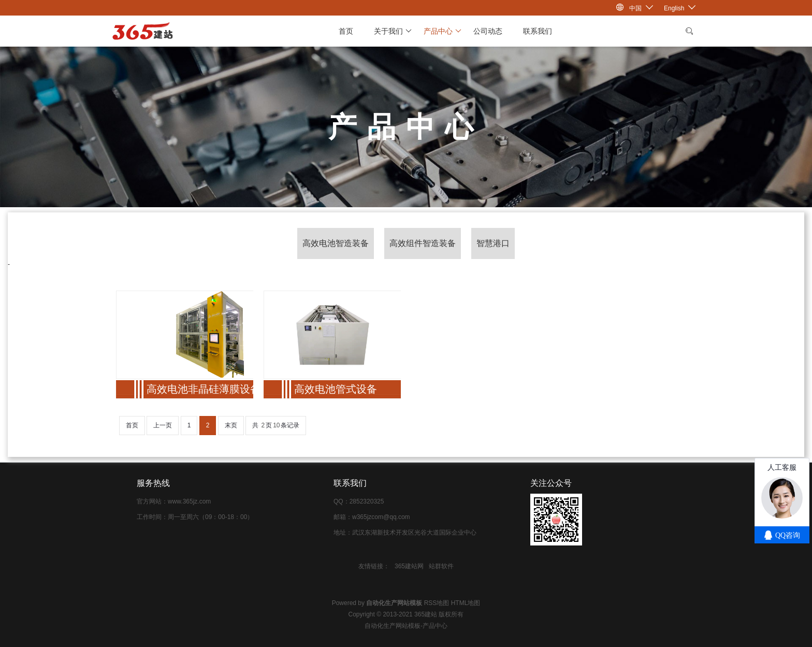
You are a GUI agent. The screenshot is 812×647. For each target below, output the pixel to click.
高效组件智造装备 (423, 243)
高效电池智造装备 (336, 243)
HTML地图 (466, 603)
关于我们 (393, 31)
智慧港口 (493, 243)
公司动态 (488, 31)
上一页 (163, 425)
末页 (231, 425)
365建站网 (409, 566)
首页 (346, 31)
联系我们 (538, 31)
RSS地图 (437, 603)
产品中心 (443, 31)
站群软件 (441, 566)
